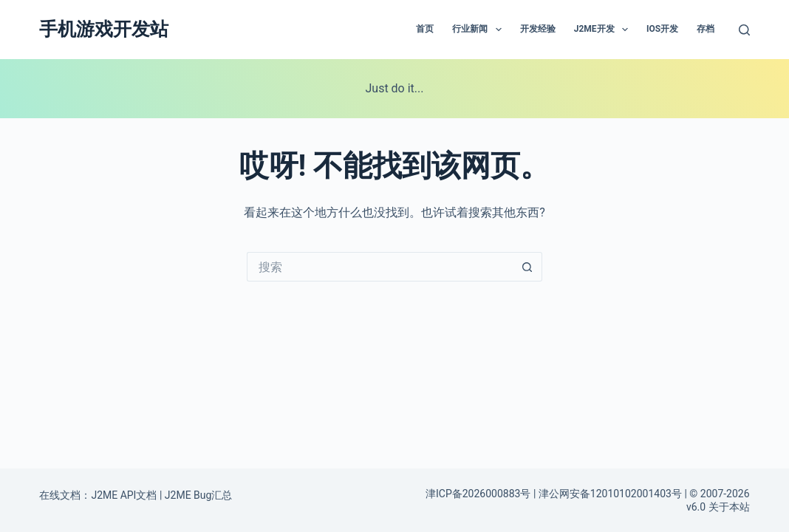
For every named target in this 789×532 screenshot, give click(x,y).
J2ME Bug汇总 (199, 495)
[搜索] (744, 30)
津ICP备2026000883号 (478, 494)
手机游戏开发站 (104, 29)
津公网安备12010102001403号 (610, 494)
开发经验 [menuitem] (538, 29)
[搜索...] (380, 267)
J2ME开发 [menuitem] (604, 30)
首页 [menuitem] (425, 29)
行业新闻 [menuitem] (479, 30)
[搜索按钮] (527, 267)
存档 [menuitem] (706, 29)
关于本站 (729, 507)
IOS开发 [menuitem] (662, 29)
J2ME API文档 (124, 495)
